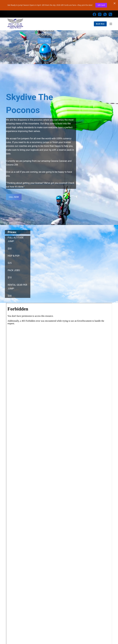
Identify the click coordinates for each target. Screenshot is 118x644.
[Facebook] (94, 18)
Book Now (100, 28)
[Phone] (110, 18)
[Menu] (111, 28)
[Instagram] (100, 18)
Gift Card (101, 5)
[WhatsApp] (105, 18)
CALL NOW (44, 45)
